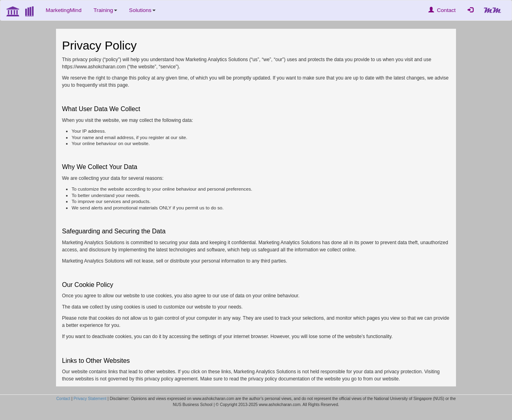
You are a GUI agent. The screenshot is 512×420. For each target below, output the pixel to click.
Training (105, 10)
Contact (442, 10)
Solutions (142, 10)
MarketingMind (63, 10)
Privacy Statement (90, 399)
